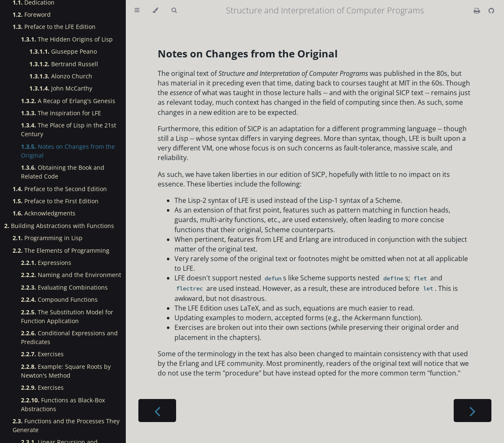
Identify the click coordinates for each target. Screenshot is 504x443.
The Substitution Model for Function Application (67, 316)
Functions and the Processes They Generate (66, 425)
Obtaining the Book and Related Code (63, 172)
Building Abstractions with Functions (59, 226)
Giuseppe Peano (63, 51)
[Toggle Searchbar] (174, 10)
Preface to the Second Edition (60, 189)
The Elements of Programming (61, 250)
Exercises (42, 354)
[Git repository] (491, 10)
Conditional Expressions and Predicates (69, 337)
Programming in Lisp (48, 238)
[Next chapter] (473, 411)
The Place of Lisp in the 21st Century (69, 130)
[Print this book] (478, 10)
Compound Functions (59, 299)
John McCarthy (61, 88)
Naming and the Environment (71, 275)
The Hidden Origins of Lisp (67, 39)
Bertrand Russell (64, 64)
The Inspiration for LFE (61, 113)
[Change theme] (155, 10)
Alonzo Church (61, 76)
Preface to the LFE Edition (54, 27)
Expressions (46, 263)
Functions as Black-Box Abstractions (63, 404)
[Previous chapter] (157, 411)
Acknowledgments (44, 213)
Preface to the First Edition (56, 201)
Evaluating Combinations (64, 287)
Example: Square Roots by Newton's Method (66, 371)
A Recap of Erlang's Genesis (68, 101)
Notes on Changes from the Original (68, 151)
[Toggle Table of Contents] (137, 10)
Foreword (32, 14)
